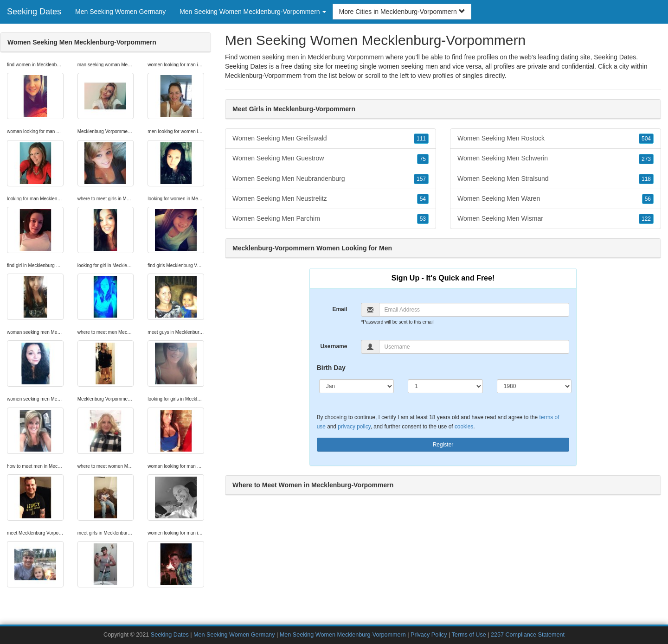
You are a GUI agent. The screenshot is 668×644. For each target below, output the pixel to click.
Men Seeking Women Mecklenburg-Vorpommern (343, 635)
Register (443, 445)
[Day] (445, 386)
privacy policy (354, 427)
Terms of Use (469, 635)
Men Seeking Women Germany (120, 12)
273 (646, 159)
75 (423, 159)
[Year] (534, 386)
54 (423, 199)
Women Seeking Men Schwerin (556, 159)
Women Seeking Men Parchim (331, 219)
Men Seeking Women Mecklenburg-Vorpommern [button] (253, 12)
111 (421, 139)
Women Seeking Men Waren (556, 199)
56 (648, 199)
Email (340, 309)
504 (646, 139)
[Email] (474, 310)
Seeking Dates (34, 12)
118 (646, 179)
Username (334, 346)
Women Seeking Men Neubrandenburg (331, 179)
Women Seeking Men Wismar (556, 219)
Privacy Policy (429, 635)
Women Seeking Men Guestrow (331, 159)
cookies (464, 427)
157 (421, 179)
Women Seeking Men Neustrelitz (331, 199)
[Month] (357, 386)
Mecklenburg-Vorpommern (263, 76)
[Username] (474, 347)
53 (423, 219)
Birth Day (331, 368)
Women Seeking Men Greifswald (331, 139)
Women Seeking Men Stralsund (556, 179)
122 (646, 219)
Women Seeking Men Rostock (556, 139)
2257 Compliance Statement (528, 635)
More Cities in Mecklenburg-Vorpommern (402, 12)
